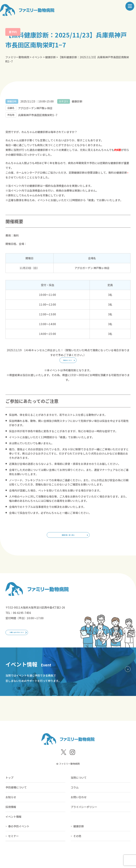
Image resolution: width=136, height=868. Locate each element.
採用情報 (11, 821)
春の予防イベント (19, 841)
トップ (9, 792)
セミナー (13, 850)
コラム (75, 802)
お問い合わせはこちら (27, 644)
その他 (77, 850)
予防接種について (16, 802)
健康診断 (79, 841)
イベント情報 (13, 831)
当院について (79, 792)
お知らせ (11, 811)
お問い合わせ (79, 811)
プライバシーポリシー (84, 821)
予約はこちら (67, 363)
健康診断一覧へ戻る (68, 542)
